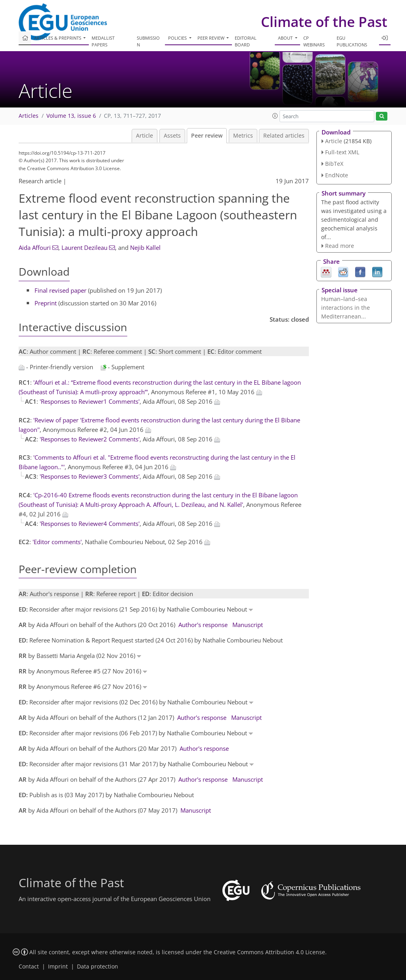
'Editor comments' (57, 542)
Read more (340, 246)
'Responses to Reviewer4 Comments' (90, 524)
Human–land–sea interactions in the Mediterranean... (346, 308)
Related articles (284, 136)
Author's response (203, 625)
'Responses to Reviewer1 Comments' (90, 401)
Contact (29, 967)
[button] (275, 116)
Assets (172, 136)
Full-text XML (342, 152)
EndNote (337, 175)
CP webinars (314, 41)
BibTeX (334, 164)
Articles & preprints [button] (58, 38)
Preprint (46, 303)
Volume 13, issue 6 (71, 116)
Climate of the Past (324, 22)
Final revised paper (60, 290)
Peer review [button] (212, 38)
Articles (29, 116)
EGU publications (352, 41)
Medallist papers (103, 41)
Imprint (58, 967)
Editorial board (246, 41)
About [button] (286, 38)
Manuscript (248, 625)
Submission (148, 41)
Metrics (243, 136)
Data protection (98, 967)
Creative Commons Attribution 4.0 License (269, 952)
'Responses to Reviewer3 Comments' (90, 476)
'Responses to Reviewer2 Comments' (90, 439)
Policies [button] (178, 38)
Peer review (207, 136)
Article (145, 136)
